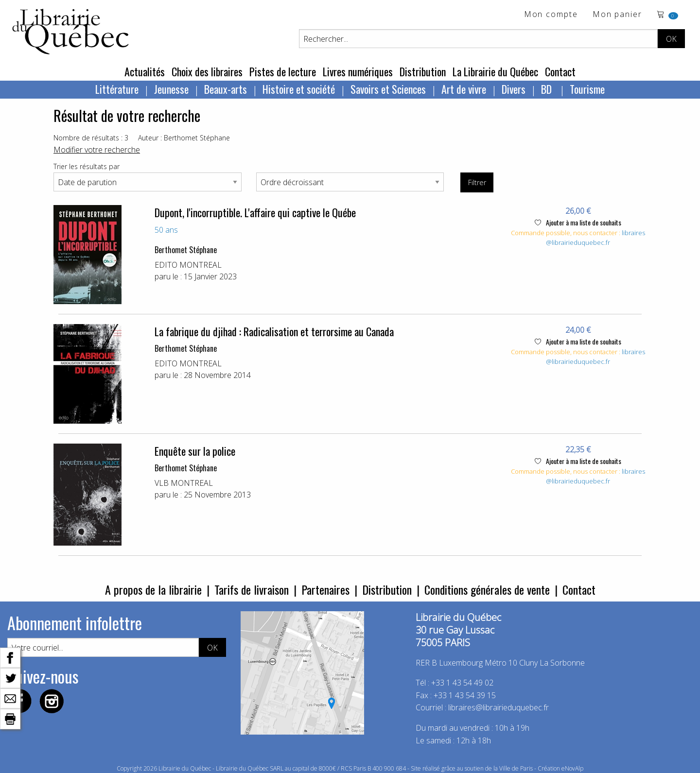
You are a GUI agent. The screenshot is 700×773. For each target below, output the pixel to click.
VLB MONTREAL (184, 483)
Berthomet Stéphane (186, 250)
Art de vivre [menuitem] (464, 89)
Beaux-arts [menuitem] (226, 89)
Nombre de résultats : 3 (91, 138)
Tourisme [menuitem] (587, 89)
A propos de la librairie (153, 589)
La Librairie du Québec (495, 71)
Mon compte (551, 15)
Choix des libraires (207, 71)
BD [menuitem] (548, 89)
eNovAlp (572, 768)
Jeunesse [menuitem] (171, 89)
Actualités (145, 71)
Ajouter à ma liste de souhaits (578, 222)
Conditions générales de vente (487, 589)
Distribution (423, 71)
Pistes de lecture (283, 71)
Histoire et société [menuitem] (299, 89)
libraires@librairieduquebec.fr (595, 238)
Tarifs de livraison (252, 589)
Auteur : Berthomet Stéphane (184, 138)
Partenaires (325, 589)
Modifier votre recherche (97, 150)
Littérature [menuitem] (117, 89)
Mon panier (617, 15)
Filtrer (477, 182)
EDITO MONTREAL (188, 265)
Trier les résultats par (87, 166)
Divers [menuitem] (514, 89)
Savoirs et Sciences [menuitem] (388, 89)
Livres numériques (358, 71)
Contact (560, 71)
